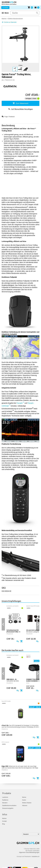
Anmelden (5, 8)
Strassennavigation (8, 808)
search (37, 13)
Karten (24, 800)
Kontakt (4, 821)
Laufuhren (5, 797)
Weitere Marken (27, 803)
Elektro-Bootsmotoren (15, 19)
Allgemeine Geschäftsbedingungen (29, 852)
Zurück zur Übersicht (9, 22)
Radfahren (5, 800)
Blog (3, 824)
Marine (4, 19)
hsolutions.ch (36, 857)
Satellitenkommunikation (9, 806)
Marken (4, 818)
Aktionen (25, 806)
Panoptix (20, 403)
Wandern (5, 803)
